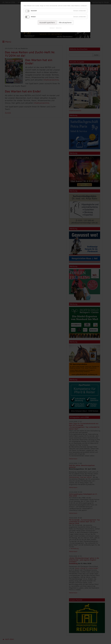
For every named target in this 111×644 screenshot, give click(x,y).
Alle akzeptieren (65, 22)
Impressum (52, 28)
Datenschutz (59, 28)
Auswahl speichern (47, 22)
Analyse (33, 17)
